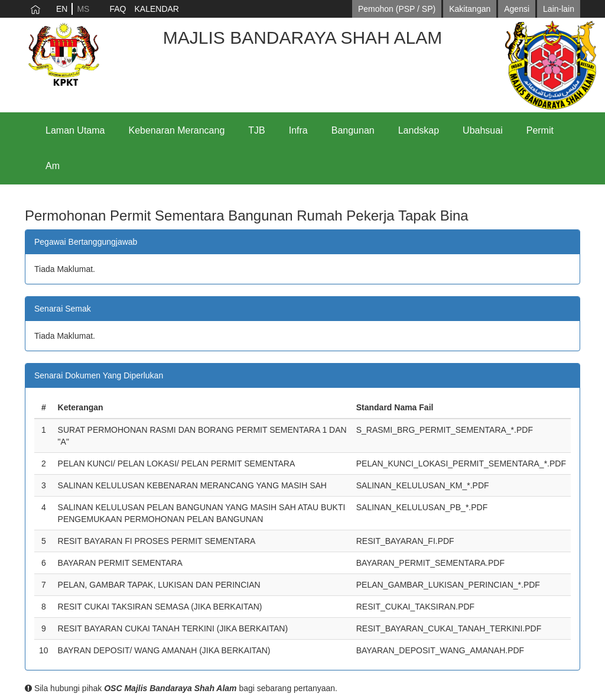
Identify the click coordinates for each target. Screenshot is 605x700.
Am (53, 166)
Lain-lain (559, 9)
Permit (540, 130)
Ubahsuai (483, 130)
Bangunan (353, 130)
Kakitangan (470, 9)
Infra (298, 130)
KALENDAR (156, 9)
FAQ (118, 9)
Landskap (419, 130)
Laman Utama (75, 130)
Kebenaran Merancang (177, 130)
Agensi (517, 9)
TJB (256, 130)
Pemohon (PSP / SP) (397, 9)
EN (62, 9)
